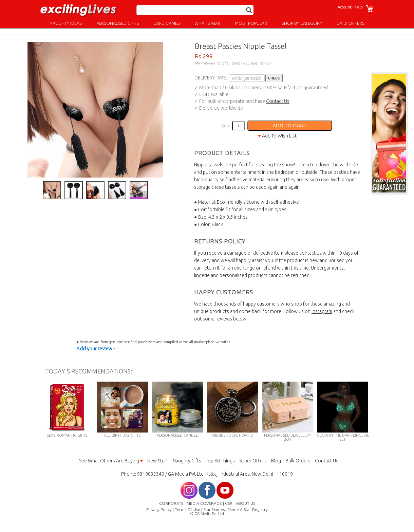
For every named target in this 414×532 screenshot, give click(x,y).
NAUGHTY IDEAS (66, 23)
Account (345, 7)
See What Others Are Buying (111, 461)
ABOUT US (245, 503)
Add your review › (96, 348)
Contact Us (278, 101)
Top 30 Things (220, 461)
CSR (229, 503)
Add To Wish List (279, 136)
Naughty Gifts (187, 461)
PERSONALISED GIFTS (118, 23)
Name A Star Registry (248, 509)
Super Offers (253, 461)
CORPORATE (171, 503)
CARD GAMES (167, 23)
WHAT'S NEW (207, 23)
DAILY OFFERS (351, 23)
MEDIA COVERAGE (204, 503)
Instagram (322, 311)
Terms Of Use (187, 509)
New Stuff (158, 461)
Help (359, 7)
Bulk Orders (298, 461)
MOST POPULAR (251, 23)
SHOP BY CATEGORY (302, 23)
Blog (276, 461)
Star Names (214, 509)
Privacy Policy (159, 509)
